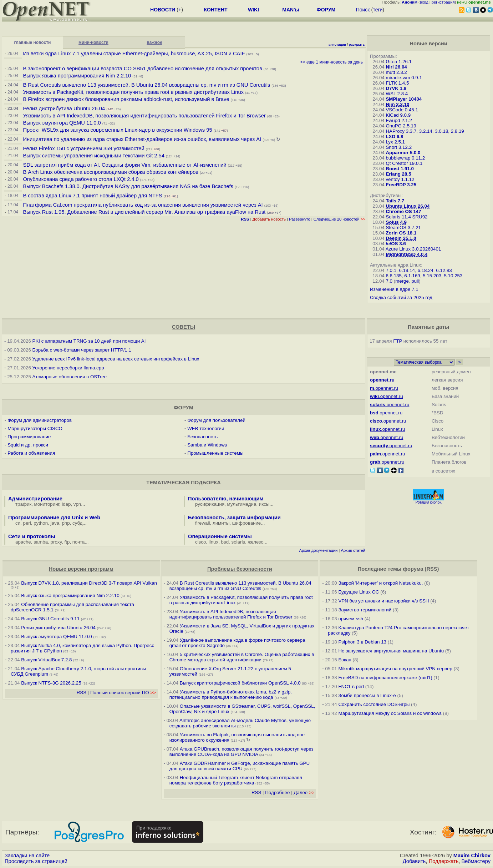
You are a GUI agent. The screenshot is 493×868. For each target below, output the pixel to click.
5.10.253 (453, 276)
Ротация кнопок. (429, 502)
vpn (77, 504)
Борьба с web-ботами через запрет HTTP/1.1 (82, 350)
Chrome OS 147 (403, 211)
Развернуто (300, 219)
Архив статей (353, 550)
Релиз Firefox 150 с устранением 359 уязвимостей (83, 148)
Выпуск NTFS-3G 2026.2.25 (51, 683)
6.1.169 (412, 276)
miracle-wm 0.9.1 (404, 78)
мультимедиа (242, 504)
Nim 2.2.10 (397, 104)
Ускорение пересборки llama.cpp (68, 368)
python (41, 523)
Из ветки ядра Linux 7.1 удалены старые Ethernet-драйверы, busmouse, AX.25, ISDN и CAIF (134, 54)
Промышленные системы (215, 453)
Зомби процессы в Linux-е (367, 695)
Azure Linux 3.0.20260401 (413, 249)
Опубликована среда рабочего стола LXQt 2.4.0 (81, 179)
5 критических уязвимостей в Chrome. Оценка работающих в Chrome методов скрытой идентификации (242, 657)
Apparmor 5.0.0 (403, 153)
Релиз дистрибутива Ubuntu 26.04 (64, 108)
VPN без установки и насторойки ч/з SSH (383, 601)
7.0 (389, 281)
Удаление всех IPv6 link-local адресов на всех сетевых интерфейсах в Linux (116, 359)
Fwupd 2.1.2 (399, 120)
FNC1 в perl (351, 687)
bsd (225, 542)
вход (424, 2)
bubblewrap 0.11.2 (405, 158)
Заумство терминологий (365, 610)
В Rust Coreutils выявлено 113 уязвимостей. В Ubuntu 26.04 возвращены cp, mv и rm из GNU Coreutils (146, 85)
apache (23, 542)
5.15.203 (432, 276)
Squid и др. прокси (28, 445)
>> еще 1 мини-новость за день (332, 62)
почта (79, 542)
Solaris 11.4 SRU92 (406, 217)
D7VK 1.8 (396, 88)
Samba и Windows (207, 445)
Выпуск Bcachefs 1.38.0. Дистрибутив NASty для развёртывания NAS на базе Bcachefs (128, 186)
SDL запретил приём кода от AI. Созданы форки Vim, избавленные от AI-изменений (124, 165)
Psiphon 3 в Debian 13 (362, 642)
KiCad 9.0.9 (398, 115)
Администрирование (35, 499)
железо (255, 542)
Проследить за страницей (36, 861)
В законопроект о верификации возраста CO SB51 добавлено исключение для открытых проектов (142, 69)
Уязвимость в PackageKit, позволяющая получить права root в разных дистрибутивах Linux (134, 92)
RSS (82, 693)
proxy (56, 542)
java (55, 523)
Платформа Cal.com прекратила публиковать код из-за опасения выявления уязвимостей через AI (143, 205)
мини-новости (93, 42)
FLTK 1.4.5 (397, 83)
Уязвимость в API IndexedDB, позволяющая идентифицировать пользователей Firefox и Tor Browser (144, 116)
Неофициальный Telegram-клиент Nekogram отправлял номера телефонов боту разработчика (236, 780)
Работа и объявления (31, 453)
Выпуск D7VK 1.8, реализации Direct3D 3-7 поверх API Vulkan (89, 583)
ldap (66, 504)
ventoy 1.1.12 (400, 179)
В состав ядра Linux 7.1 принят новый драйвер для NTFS (92, 196)
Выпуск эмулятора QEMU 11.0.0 (62, 123)
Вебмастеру (476, 861)
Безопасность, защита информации (234, 518)
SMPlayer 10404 (404, 99)
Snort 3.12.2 (399, 147)
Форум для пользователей (216, 420)
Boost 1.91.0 (400, 169)
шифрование (247, 523)
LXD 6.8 (394, 137)
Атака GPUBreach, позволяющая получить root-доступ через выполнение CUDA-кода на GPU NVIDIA (242, 752)
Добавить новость (269, 219)
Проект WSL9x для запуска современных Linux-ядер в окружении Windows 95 (117, 130)
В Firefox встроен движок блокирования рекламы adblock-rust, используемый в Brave (126, 99)
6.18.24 (425, 270)
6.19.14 (407, 270)
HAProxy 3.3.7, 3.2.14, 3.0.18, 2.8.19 (425, 131)
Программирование (29, 437)
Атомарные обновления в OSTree (70, 377)
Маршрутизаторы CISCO (35, 428)
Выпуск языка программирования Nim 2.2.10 (77, 76)
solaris (238, 542)
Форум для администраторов (40, 420)
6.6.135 (393, 276)
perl (27, 523)
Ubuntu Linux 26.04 (408, 206)
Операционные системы (220, 536)
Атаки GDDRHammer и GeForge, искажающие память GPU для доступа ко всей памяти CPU (240, 766)
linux (214, 542)
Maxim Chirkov (472, 856)
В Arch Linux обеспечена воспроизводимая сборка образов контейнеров (111, 172)
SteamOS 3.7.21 (403, 228)
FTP (398, 341)
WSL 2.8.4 (397, 94)
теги (378, 10)
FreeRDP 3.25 (401, 185)
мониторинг (47, 504)
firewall (202, 523)
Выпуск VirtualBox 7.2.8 (46, 660)
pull (415, 281)
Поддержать (444, 861)
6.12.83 (444, 270)
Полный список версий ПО (123, 693)
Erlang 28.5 (398, 174)
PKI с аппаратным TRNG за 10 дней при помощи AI (89, 341)
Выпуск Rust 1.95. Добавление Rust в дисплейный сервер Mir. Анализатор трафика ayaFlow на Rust (144, 212)
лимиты (221, 523)
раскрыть (357, 45)
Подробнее (277, 793)
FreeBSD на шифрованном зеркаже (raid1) (385, 678)
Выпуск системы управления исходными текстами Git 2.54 (93, 156)
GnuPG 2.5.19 (401, 126)
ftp (67, 542)
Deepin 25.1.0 (401, 238)
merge (402, 281)
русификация (210, 504)
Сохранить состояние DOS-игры (374, 704)
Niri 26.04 (396, 67)
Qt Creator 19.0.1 (404, 163)
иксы (264, 504)
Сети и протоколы (32, 536)
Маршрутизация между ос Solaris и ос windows (390, 713)
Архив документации (318, 550)
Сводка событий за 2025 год (401, 297)
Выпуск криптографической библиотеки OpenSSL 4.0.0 (240, 683)
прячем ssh (351, 619)
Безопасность (202, 437)
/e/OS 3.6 (396, 244)
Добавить (414, 861)
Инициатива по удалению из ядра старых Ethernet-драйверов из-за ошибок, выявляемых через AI (142, 139)
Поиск (363, 10)
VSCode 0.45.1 (402, 110)
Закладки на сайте (27, 856)
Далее (304, 793)
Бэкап (345, 660)
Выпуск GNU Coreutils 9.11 (50, 619)
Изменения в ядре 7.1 (394, 289)
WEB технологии (206, 428)
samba (41, 542)
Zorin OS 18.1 (401, 233)
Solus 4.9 (396, 222)
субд (77, 523)
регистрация (443, 2)
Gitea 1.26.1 (399, 62)
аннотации (337, 45)
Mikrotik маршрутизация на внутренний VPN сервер (395, 669)
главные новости (33, 42)
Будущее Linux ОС (359, 592)
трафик (23, 504)
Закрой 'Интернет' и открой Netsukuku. (380, 583)
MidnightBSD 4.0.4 (406, 254)
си (18, 523)
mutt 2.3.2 (396, 72)
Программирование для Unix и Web (54, 518)
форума (413, 569)
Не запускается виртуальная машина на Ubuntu (391, 651)
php (66, 523)
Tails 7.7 (395, 201)
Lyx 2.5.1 (395, 142)
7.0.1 (391, 270)
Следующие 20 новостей (339, 219)
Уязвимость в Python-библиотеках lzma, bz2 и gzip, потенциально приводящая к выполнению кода (231, 695)
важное (154, 42)
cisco (200, 542)
